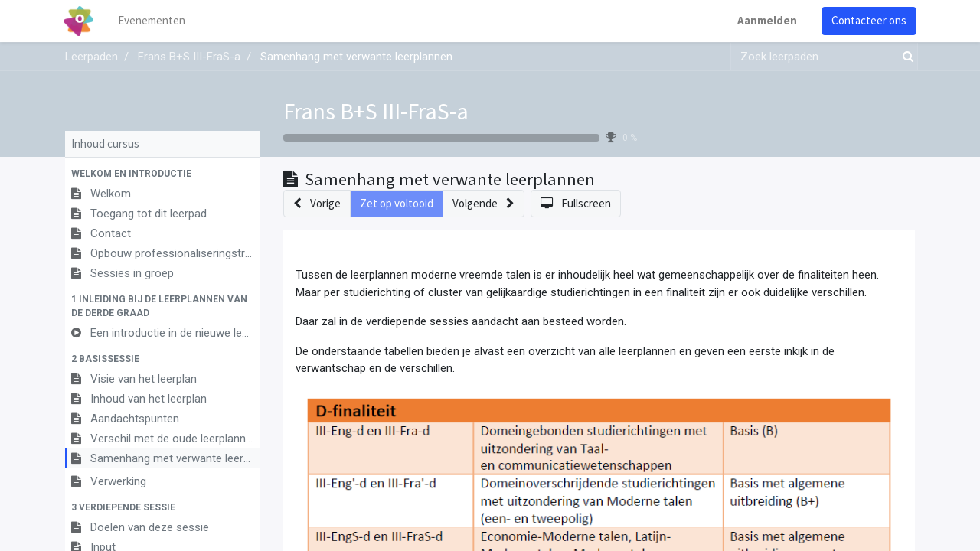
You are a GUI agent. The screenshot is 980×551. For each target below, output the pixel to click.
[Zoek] (905, 57)
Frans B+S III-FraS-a (376, 111)
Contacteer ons (867, 20)
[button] (163, 174)
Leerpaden (91, 57)
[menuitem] (153, 21)
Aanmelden (766, 20)
